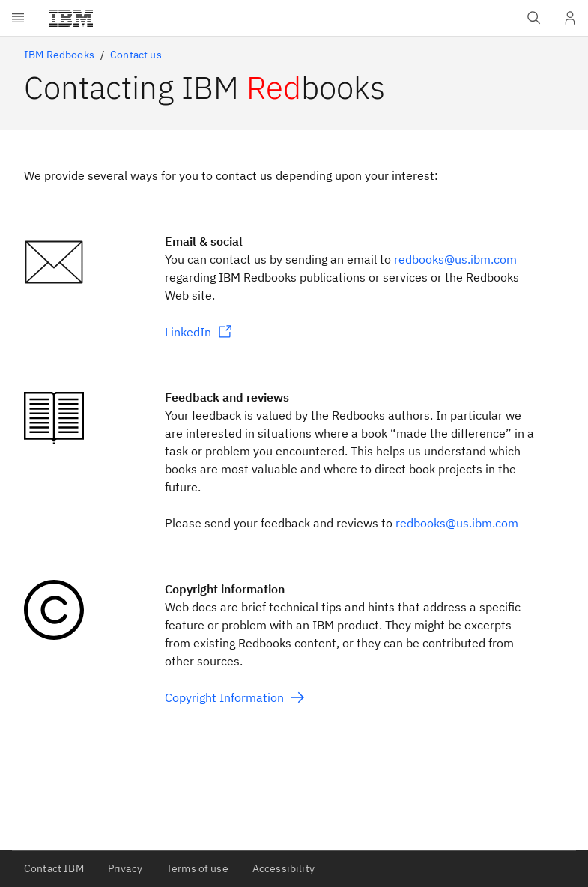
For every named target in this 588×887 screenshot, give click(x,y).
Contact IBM (54, 868)
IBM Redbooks (59, 55)
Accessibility (284, 868)
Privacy (125, 868)
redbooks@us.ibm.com (455, 259)
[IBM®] (71, 18)
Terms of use (197, 868)
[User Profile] (570, 18)
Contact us (136, 55)
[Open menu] (18, 18)
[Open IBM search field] (534, 18)
